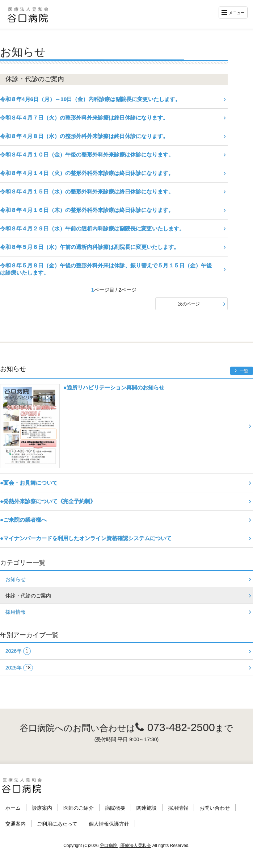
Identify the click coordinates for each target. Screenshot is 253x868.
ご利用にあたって (57, 824)
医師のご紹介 (79, 808)
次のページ (189, 304)
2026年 (18, 651)
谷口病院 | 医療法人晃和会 (126, 846)
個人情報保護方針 (109, 824)
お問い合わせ (215, 808)
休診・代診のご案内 (28, 596)
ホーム (13, 808)
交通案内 (16, 824)
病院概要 (115, 808)
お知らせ (16, 579)
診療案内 (42, 808)
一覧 (242, 371)
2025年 (19, 668)
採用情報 (16, 612)
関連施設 (147, 808)
